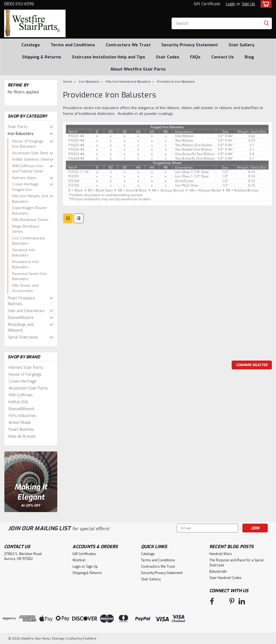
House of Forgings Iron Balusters (28, 144)
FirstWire (89, 639)
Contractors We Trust (128, 45)
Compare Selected (252, 365)
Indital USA (18, 402)
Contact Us (223, 57)
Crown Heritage (22, 381)
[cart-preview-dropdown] (265, 4)
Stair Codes (168, 57)
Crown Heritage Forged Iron (25, 187)
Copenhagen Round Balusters (29, 211)
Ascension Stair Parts (30, 153)
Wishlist (79, 560)
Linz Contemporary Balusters (29, 241)
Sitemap (58, 639)
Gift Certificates (84, 554)
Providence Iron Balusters (25, 265)
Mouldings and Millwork (21, 328)
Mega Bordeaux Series (26, 229)
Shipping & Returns (42, 57)
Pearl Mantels (21, 430)
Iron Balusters (21, 134)
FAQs (195, 57)
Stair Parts (18, 127)
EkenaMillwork (21, 318)
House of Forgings (25, 374)
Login (231, 4)
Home (68, 82)
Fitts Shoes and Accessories (25, 288)
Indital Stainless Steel (31, 159)
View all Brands (22, 436)
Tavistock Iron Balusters (24, 253)
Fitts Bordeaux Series (30, 220)
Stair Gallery (242, 45)
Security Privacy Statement (190, 45)
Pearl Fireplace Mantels (21, 301)
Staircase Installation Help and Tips (109, 57)
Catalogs (31, 45)
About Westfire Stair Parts (138, 69)
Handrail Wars (221, 554)
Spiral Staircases (23, 337)
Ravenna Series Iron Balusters (29, 276)
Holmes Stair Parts (26, 368)
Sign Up (248, 4)
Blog (249, 57)
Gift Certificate (207, 4)
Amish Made (20, 423)
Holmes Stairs (24, 178)
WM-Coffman (21, 395)
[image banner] (31, 482)
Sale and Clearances (26, 311)
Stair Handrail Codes (225, 578)
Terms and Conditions (73, 45)
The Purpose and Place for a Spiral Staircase (236, 563)
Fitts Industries (22, 416)
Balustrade (218, 572)
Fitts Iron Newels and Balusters (30, 199)
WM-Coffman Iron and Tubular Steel (28, 169)
